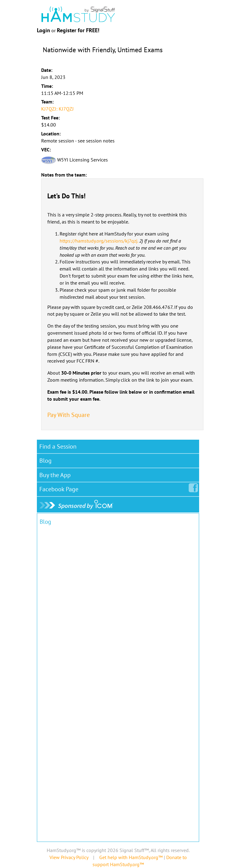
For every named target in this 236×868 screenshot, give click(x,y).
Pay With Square (69, 415)
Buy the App (55, 475)
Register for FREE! (78, 30)
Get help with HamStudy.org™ (131, 857)
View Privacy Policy (69, 857)
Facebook (60, 488)
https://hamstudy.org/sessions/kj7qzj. (99, 241)
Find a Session (58, 446)
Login (43, 30)
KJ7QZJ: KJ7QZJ (57, 109)
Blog (45, 461)
